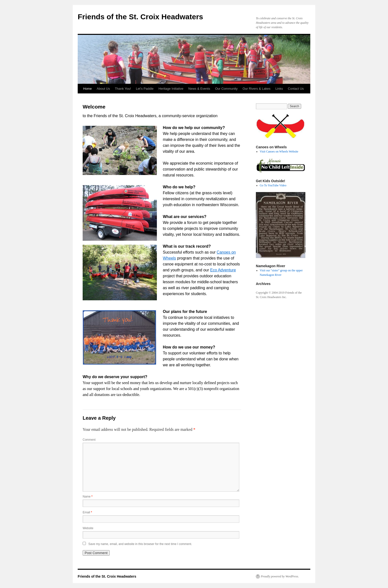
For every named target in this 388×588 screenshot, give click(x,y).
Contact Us (296, 89)
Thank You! (123, 89)
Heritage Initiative (171, 89)
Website (88, 528)
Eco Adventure (223, 270)
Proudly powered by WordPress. (280, 576)
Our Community (226, 89)
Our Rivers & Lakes (256, 89)
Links (279, 89)
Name (88, 497)
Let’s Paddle (145, 89)
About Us (103, 89)
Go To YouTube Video (273, 185)
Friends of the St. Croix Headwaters (140, 17)
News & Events (199, 89)
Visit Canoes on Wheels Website (279, 152)
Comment (89, 440)
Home (87, 89)
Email (87, 512)
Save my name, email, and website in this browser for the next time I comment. (140, 544)
